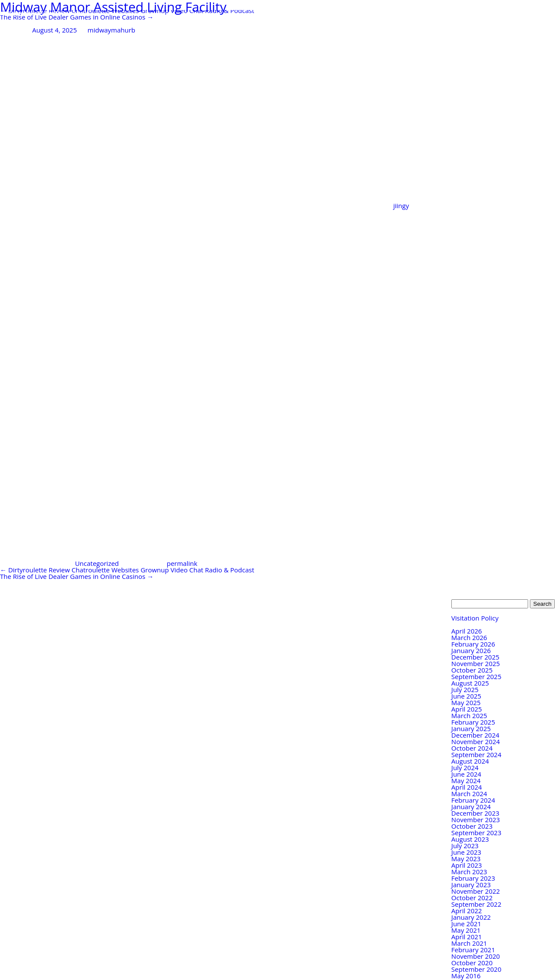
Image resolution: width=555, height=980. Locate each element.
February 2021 (473, 950)
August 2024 (470, 761)
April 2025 (467, 709)
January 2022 (471, 917)
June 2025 (466, 696)
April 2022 (467, 911)
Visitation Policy (475, 618)
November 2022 (476, 891)
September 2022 (476, 904)
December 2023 (475, 813)
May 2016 (466, 976)
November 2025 (476, 663)
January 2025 (471, 728)
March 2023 (469, 872)
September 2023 (476, 833)
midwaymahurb (111, 30)
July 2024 (465, 768)
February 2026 (473, 644)
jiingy (401, 206)
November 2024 (476, 742)
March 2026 (469, 637)
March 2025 (469, 715)
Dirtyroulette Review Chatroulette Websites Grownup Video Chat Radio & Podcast (127, 570)
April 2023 (467, 865)
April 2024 (467, 787)
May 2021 (466, 930)
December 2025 (475, 657)
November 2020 (476, 956)
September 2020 (476, 969)
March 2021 (469, 943)
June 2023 (466, 852)
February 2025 (473, 722)
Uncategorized (97, 563)
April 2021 (467, 937)
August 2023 (470, 839)
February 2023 (473, 878)
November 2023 (476, 820)
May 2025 (466, 702)
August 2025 (470, 683)
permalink (182, 563)
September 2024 (476, 755)
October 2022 (472, 898)
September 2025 (476, 676)
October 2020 (472, 963)
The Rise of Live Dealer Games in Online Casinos (77, 17)
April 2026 (467, 631)
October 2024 (472, 748)
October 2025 (472, 670)
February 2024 (473, 800)
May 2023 (466, 859)
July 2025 (465, 689)
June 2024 (466, 774)
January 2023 (471, 885)
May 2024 (466, 781)
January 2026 (471, 650)
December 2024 (475, 735)
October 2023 (472, 826)
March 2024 (469, 794)
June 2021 (466, 924)
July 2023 (465, 846)
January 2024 (471, 807)
